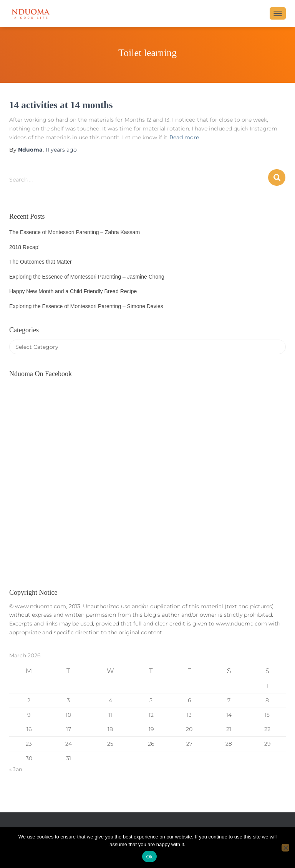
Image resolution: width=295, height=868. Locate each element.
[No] (285, 848)
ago (61, 150)
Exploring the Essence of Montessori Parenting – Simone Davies (86, 306)
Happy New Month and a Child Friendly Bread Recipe (73, 291)
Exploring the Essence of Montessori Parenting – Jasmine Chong (87, 277)
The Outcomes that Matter (41, 262)
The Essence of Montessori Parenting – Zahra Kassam (75, 232)
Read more (184, 137)
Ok (149, 857)
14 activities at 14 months (61, 105)
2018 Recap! (24, 247)
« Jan (16, 769)
